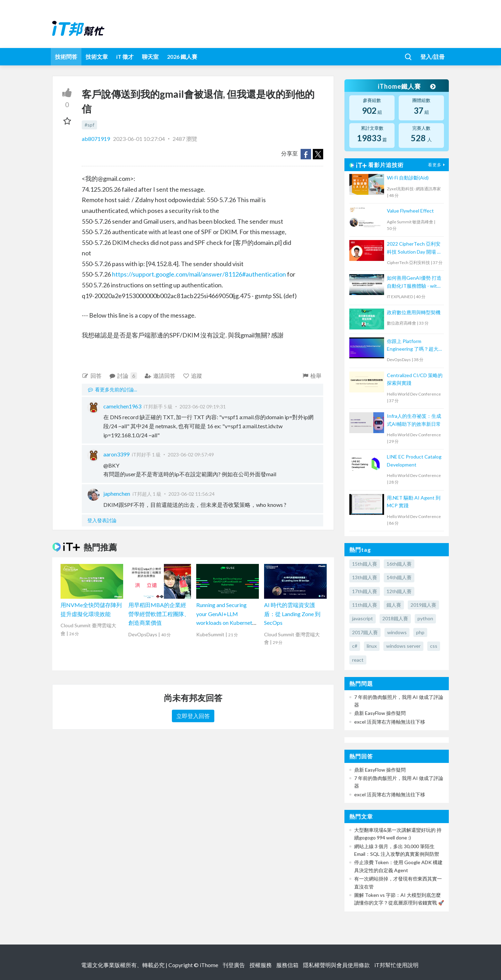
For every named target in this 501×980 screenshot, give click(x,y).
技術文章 (97, 57)
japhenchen (117, 493)
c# (355, 646)
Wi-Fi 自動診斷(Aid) (408, 178)
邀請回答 (160, 376)
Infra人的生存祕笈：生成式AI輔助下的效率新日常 (414, 420)
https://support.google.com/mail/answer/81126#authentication (199, 274)
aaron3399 (116, 454)
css (434, 646)
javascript (363, 618)
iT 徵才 (125, 57)
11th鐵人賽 (365, 605)
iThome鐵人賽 (406, 86)
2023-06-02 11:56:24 (192, 494)
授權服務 (261, 965)
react (358, 660)
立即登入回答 (193, 716)
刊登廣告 (234, 965)
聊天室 (150, 57)
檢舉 (312, 376)
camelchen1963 (122, 406)
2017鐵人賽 (365, 632)
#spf (89, 125)
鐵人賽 (394, 605)
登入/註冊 (432, 57)
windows (397, 632)
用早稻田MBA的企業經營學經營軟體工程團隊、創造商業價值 (159, 614)
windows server (403, 646)
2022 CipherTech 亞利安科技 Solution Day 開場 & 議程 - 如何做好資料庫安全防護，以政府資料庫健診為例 (414, 248)
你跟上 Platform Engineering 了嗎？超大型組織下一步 (413, 346)
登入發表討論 (102, 520)
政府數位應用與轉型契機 (414, 312)
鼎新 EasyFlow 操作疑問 (380, 713)
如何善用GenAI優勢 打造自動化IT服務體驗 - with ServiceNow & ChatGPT (414, 282)
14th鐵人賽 (399, 577)
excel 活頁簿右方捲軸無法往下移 (390, 722)
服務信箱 (287, 965)
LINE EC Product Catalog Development (414, 460)
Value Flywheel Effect (410, 211)
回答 (92, 376)
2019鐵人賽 (423, 605)
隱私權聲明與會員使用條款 (336, 965)
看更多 (437, 165)
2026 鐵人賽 (182, 57)
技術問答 (66, 57)
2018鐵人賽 (395, 618)
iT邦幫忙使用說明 (396, 965)
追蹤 (193, 376)
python (425, 618)
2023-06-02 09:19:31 (203, 407)
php (420, 632)
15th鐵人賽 (365, 564)
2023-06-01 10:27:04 (139, 139)
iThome (209, 965)
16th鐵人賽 (399, 564)
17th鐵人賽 (365, 591)
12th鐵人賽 (399, 591)
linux (372, 646)
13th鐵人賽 (365, 577)
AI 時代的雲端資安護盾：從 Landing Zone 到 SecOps (292, 614)
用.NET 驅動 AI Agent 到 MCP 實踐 (414, 501)
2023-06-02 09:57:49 (191, 455)
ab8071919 (96, 139)
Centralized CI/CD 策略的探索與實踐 (415, 379)
